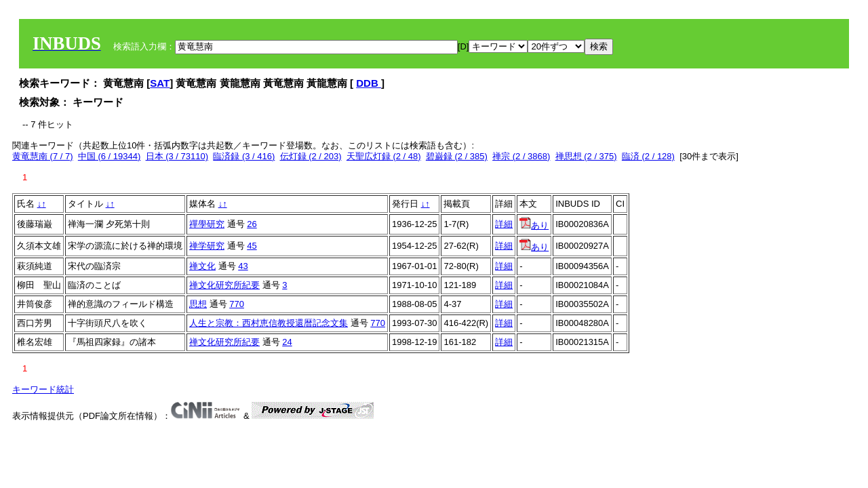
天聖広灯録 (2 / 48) (384, 156)
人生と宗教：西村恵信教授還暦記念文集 (269, 323)
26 (252, 224)
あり (534, 225)
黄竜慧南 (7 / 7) (43, 156)
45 (252, 246)
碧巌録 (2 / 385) (457, 156)
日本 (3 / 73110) (177, 156)
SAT (160, 83)
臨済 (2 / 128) (648, 156)
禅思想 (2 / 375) (586, 156)
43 (243, 266)
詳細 (504, 224)
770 (237, 304)
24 (287, 342)
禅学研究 (207, 246)
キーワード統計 (43, 389)
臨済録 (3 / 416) (244, 156)
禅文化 (202, 266)
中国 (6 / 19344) (110, 156)
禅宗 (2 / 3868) (521, 156)
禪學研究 (207, 224)
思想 (198, 304)
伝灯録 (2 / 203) (311, 156)
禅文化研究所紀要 (224, 285)
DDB (369, 83)
